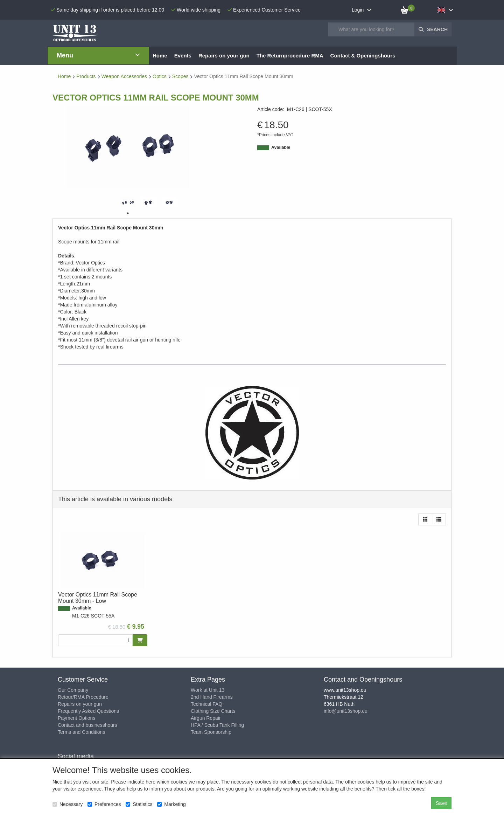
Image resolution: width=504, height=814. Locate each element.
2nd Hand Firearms (212, 697)
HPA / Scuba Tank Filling (217, 725)
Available (281, 147)
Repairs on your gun (80, 704)
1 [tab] (128, 213)
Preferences (104, 804)
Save (441, 803)
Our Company (73, 690)
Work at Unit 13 (208, 690)
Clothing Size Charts (213, 711)
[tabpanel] (128, 203)
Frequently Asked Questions (88, 711)
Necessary (68, 804)
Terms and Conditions (81, 732)
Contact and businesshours (87, 725)
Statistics (139, 804)
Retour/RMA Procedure (83, 697)
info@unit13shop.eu (346, 711)
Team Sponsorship (211, 732)
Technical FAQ (206, 704)
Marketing (171, 804)
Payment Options (76, 718)
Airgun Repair (206, 718)
